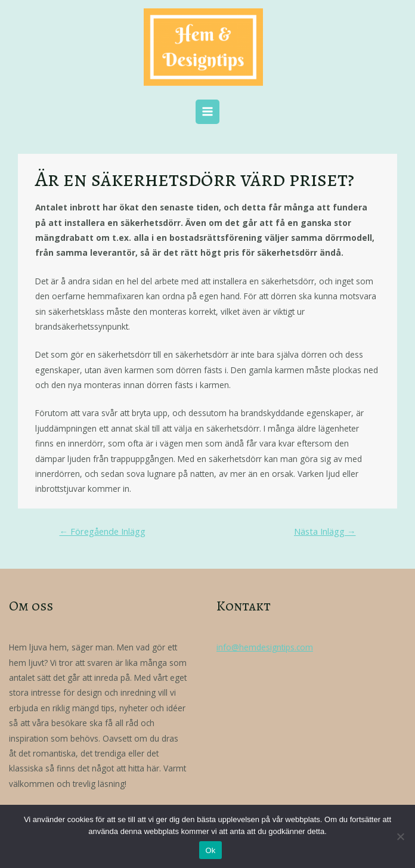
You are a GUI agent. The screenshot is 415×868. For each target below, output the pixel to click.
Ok (210, 850)
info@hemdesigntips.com (265, 647)
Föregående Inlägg (102, 531)
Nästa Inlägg (325, 531)
